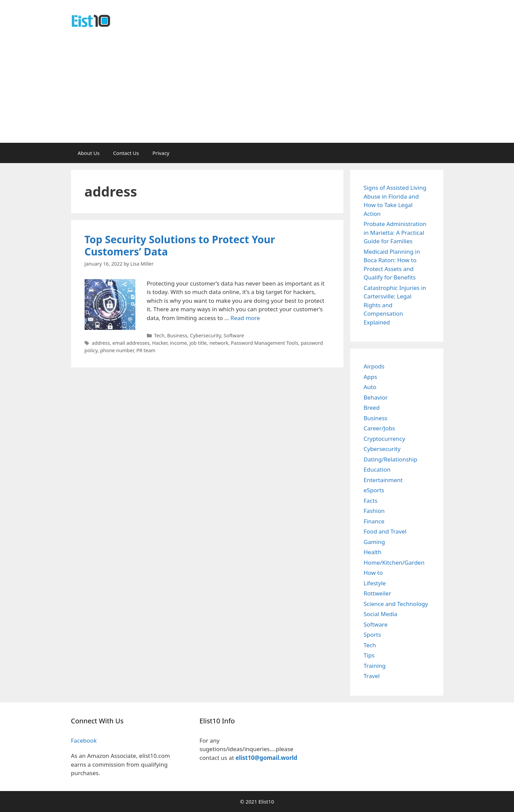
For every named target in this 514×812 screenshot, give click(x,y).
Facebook (84, 740)
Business (177, 335)
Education (377, 469)
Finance (374, 521)
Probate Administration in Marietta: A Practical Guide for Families (395, 232)
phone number (117, 350)
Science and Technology (396, 604)
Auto (370, 387)
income (178, 343)
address (101, 343)
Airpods (374, 366)
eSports (374, 490)
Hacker (160, 343)
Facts (371, 501)
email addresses (131, 343)
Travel (372, 676)
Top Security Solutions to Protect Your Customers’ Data (180, 245)
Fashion (374, 511)
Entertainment (383, 480)
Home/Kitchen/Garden (394, 562)
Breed (372, 408)
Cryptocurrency (385, 439)
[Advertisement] (257, 92)
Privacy (161, 153)
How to (373, 573)
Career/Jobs (379, 428)
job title (198, 343)
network (219, 343)
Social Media (381, 614)
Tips (369, 655)
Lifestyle (375, 583)
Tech (159, 335)
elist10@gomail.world (266, 758)
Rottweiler (377, 593)
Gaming (374, 542)
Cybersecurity (205, 335)
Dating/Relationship (391, 459)
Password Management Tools (264, 343)
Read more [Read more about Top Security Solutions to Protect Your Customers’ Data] (245, 318)
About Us (89, 153)
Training (375, 666)
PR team (146, 350)
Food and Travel (385, 531)
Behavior (376, 397)
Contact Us (126, 153)
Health (373, 552)
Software (234, 335)
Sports (372, 635)
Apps (371, 377)
